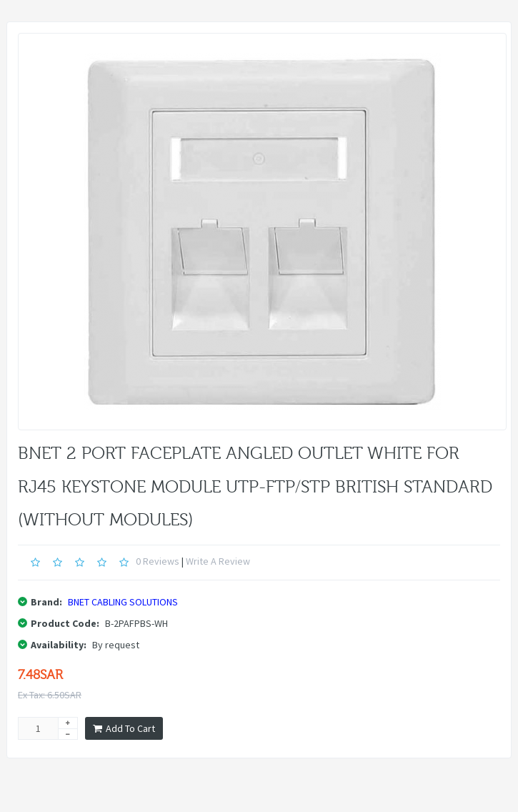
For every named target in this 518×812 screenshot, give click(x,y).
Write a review (218, 561)
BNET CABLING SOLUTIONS (123, 602)
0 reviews (158, 561)
